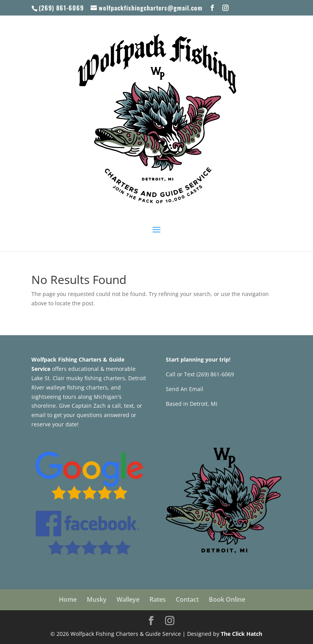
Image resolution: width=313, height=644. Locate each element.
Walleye (128, 599)
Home (68, 599)
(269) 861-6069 (61, 8)
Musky (97, 599)
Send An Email (185, 389)
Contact (187, 599)
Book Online (227, 599)
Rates (158, 599)
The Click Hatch (242, 634)
